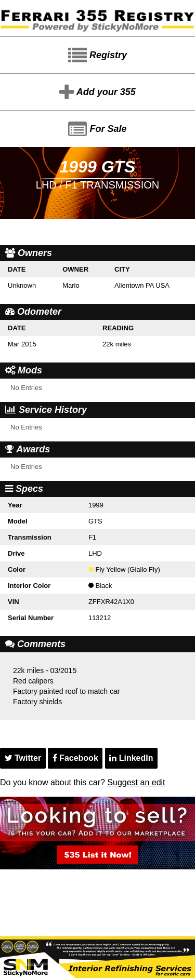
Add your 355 (97, 92)
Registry (97, 56)
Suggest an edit (136, 782)
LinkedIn (131, 758)
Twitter (23, 758)
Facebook (75, 758)
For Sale (97, 129)
